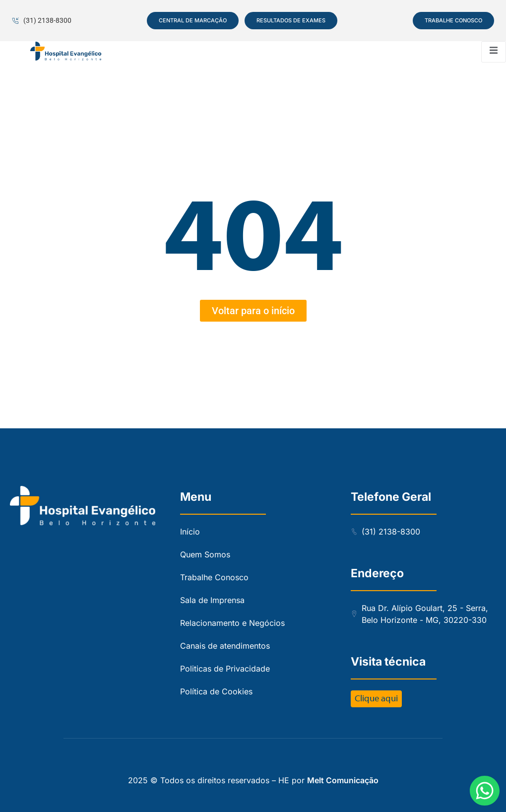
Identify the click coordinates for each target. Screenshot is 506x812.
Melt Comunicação (343, 780)
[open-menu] (494, 52)
